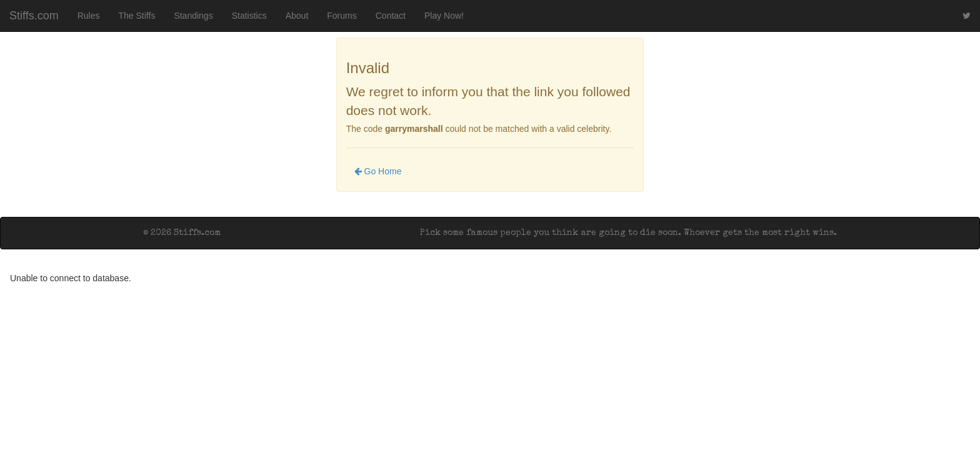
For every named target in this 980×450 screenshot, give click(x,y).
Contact (391, 16)
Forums (342, 16)
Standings (193, 16)
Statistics (249, 16)
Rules (89, 16)
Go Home (378, 171)
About (297, 16)
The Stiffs (137, 16)
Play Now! (444, 16)
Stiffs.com (34, 16)
